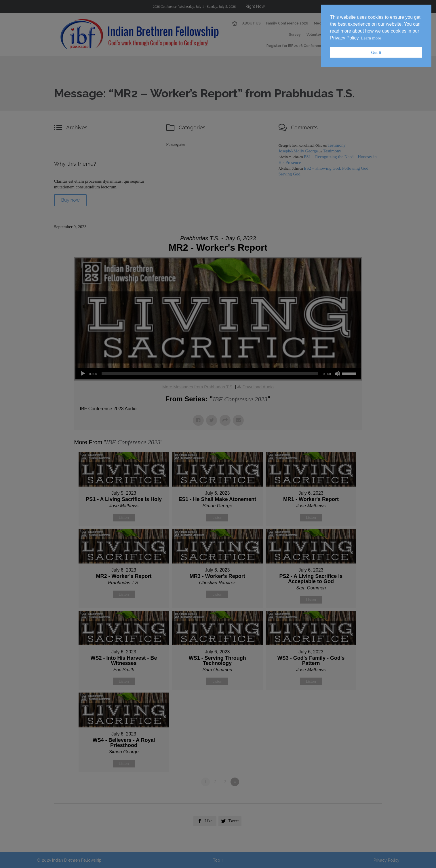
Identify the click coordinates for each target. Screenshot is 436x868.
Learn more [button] (371, 38)
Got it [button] (376, 52)
